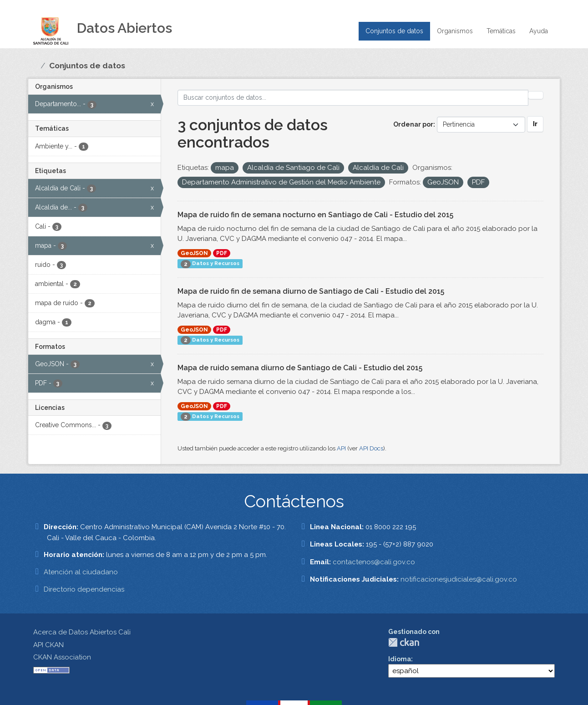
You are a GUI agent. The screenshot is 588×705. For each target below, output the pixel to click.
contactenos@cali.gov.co (374, 562)
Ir (535, 124)
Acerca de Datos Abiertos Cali (82, 632)
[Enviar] (536, 95)
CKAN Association (62, 657)
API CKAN (48, 645)
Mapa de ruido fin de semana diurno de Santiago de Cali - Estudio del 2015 (311, 291)
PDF (222, 253)
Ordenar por (413, 124)
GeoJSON (194, 253)
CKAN (404, 642)
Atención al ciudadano (81, 572)
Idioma (400, 659)
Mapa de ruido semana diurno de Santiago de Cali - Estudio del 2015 (300, 368)
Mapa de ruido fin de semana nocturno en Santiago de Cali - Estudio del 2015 (315, 215)
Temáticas (501, 31)
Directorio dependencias (84, 589)
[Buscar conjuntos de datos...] (353, 98)
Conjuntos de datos (394, 31)
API (341, 448)
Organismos (455, 31)
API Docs (371, 448)
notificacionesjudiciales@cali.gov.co (459, 579)
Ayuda (539, 31)
